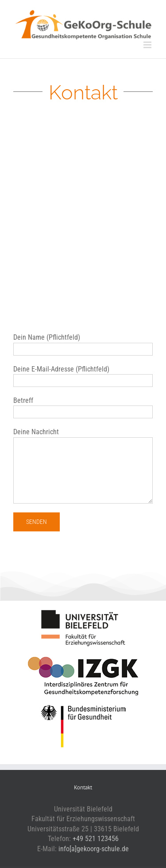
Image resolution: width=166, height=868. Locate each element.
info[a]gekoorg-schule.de (94, 849)
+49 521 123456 (96, 839)
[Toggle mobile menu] (148, 45)
